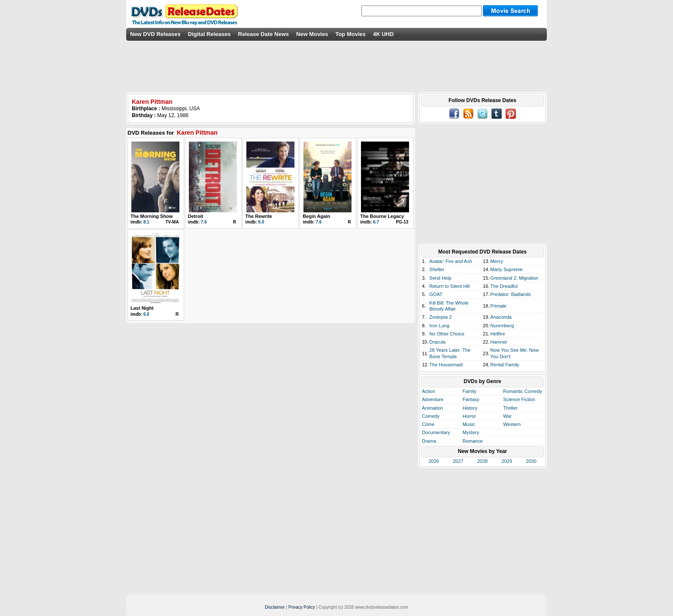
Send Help (440, 278)
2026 (434, 461)
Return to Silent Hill (449, 286)
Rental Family (505, 365)
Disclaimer (275, 607)
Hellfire (497, 334)
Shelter (437, 269)
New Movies (312, 34)
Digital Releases (209, 34)
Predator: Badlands (510, 294)
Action (429, 391)
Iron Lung (439, 326)
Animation (432, 408)
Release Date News (264, 34)
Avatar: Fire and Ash (450, 261)
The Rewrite (259, 216)
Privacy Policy (302, 607)
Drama (429, 441)
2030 (531, 461)
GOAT (436, 294)
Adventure (433, 399)
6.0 (261, 222)
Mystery (471, 432)
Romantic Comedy (522, 391)
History (470, 408)
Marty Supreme (506, 269)
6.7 (376, 222)
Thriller (510, 408)
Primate (498, 306)
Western (512, 424)
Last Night (142, 308)
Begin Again (316, 216)
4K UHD (383, 34)
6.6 (146, 314)
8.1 (146, 222)
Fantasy (471, 399)
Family (470, 391)
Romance (473, 441)
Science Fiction (519, 399)
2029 (507, 461)
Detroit (196, 216)
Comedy (431, 416)
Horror (469, 416)
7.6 (204, 222)
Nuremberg (502, 326)
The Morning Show (152, 216)
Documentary (436, 432)
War (507, 416)
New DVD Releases (155, 34)
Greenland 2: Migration (514, 278)
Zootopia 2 (440, 317)
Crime (428, 424)
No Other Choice (447, 334)
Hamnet (499, 342)
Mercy (497, 261)
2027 (458, 461)
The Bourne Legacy (382, 216)
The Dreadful (504, 286)
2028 (482, 461)
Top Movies (350, 34)
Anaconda (501, 317)
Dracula (437, 342)
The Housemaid (446, 365)
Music (469, 424)
